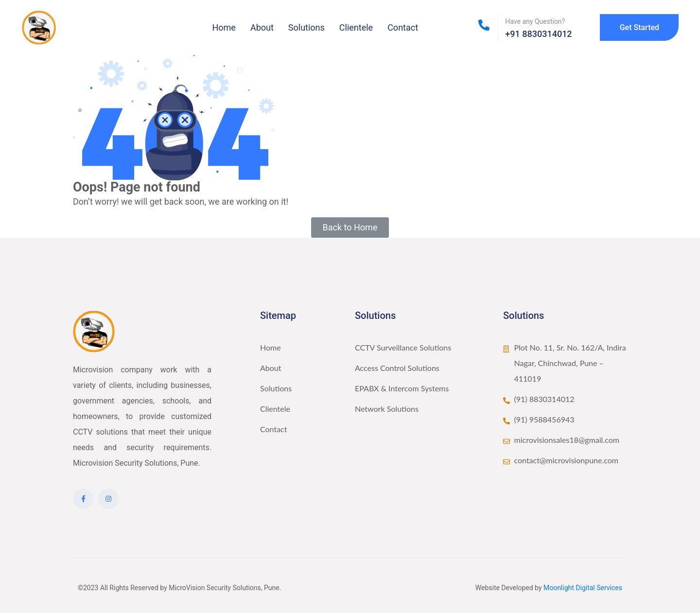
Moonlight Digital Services (583, 588)
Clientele (356, 27)
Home (224, 27)
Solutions (306, 27)
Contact (403, 27)
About (262, 27)
